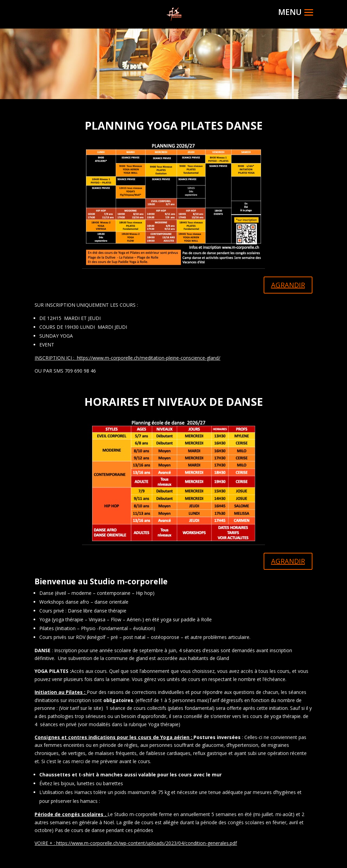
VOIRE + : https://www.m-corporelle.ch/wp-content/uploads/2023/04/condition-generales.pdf (136, 843)
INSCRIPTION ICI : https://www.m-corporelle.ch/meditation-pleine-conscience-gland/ (127, 358)
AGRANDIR (288, 285)
